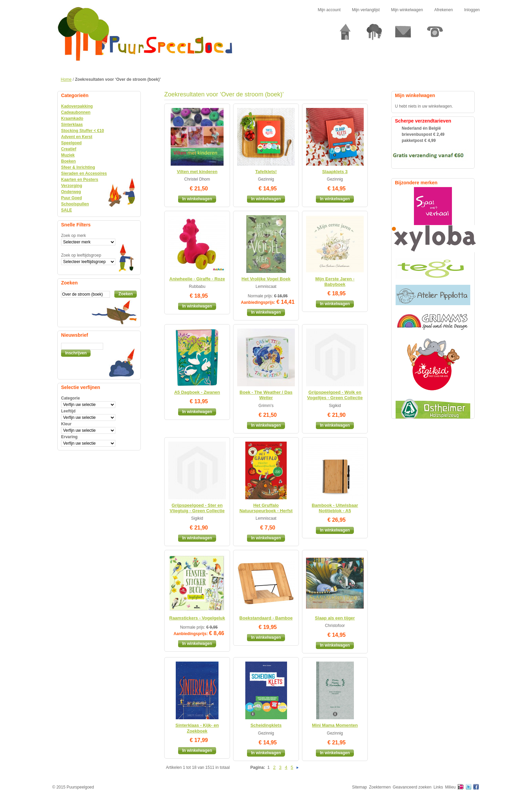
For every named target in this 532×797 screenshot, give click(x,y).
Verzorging (72, 186)
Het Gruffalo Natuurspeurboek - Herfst (266, 508)
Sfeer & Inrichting (78, 167)
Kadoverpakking (77, 106)
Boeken (68, 161)
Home (66, 79)
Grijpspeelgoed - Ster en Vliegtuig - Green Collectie (197, 508)
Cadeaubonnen (76, 112)
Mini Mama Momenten (335, 725)
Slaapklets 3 (335, 172)
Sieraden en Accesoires (84, 173)
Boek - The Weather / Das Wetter (266, 395)
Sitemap (360, 787)
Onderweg (71, 192)
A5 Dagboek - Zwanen (197, 392)
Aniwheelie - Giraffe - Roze (197, 279)
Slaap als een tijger (335, 618)
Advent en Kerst (77, 137)
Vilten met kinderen (197, 172)
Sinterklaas (72, 125)
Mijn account (329, 10)
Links (438, 787)
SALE (66, 210)
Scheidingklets (266, 725)
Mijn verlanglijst (366, 10)
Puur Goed (71, 198)
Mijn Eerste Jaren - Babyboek (335, 282)
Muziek (68, 155)
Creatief (69, 149)
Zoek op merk (73, 236)
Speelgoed (71, 143)
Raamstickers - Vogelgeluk (197, 618)
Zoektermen (380, 787)
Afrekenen (444, 10)
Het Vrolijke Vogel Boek (266, 279)
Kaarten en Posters (80, 180)
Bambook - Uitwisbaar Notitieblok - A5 (335, 508)
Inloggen (472, 10)
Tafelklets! (266, 172)
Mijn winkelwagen (407, 10)
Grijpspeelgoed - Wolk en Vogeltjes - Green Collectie (335, 395)
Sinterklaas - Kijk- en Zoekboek (197, 728)
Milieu (450, 787)
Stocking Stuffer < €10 (82, 131)
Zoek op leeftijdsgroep (81, 255)
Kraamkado (72, 118)
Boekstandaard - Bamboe (266, 618)
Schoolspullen (75, 204)
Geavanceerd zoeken (412, 787)
